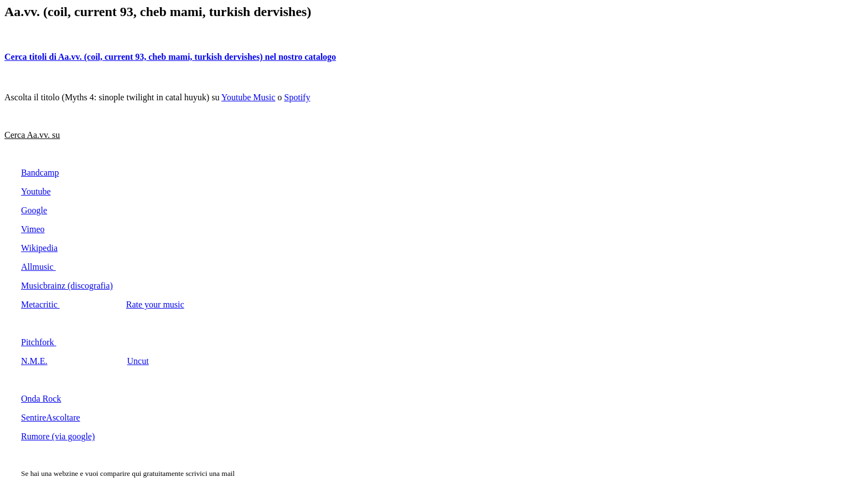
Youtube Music (249, 97)
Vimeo (33, 229)
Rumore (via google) (58, 436)
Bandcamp (40, 173)
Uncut (138, 361)
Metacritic (40, 304)
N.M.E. (34, 361)
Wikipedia (39, 248)
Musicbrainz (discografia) (67, 286)
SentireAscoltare (51, 417)
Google (34, 210)
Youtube (36, 191)
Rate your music (155, 304)
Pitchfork (39, 342)
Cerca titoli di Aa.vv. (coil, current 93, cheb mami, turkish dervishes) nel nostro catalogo (170, 57)
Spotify (297, 97)
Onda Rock (41, 399)
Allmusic (38, 267)
